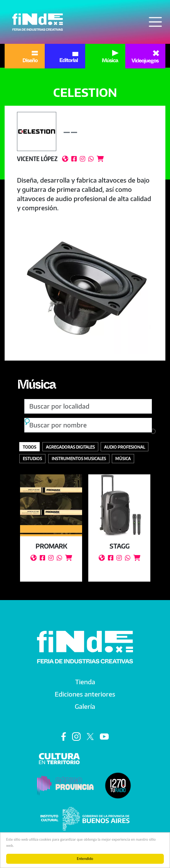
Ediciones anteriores (85, 694)
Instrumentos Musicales (79, 458)
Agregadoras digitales (70, 447)
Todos (29, 447)
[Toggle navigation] (155, 22)
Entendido (85, 859)
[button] (85, 287)
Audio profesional (125, 447)
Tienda (85, 682)
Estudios (32, 458)
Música (36, 387)
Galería (85, 707)
